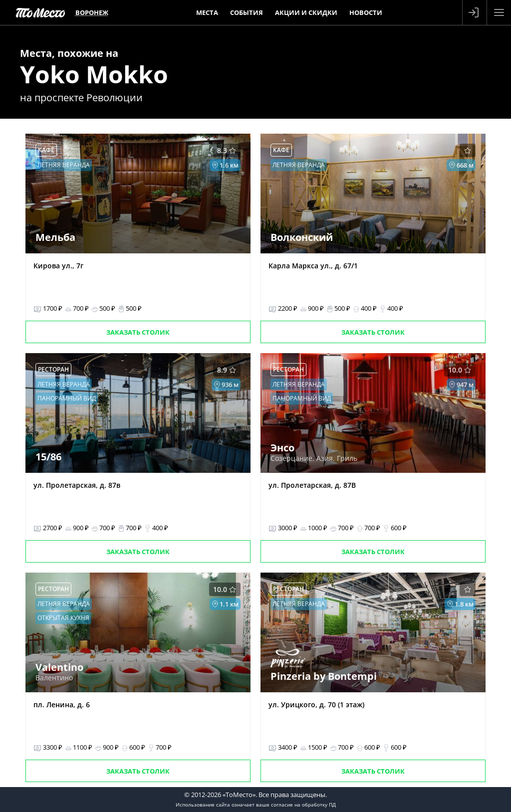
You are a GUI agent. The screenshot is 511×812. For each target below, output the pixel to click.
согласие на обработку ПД (303, 805)
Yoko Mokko (94, 74)
